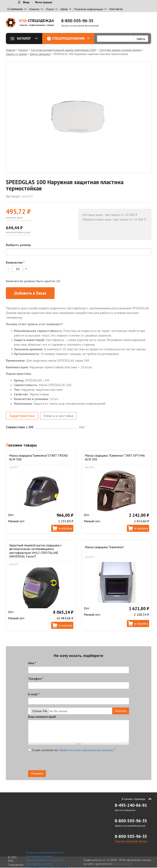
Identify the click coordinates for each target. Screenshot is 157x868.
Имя (32, 663)
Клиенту (34, 9)
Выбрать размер (18, 245)
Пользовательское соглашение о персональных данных (45, 862)
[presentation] (59, 762)
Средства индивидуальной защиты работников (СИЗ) (64, 50)
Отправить (37, 773)
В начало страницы (134, 799)
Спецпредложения (71, 38)
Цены (64, 9)
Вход (26, 2)
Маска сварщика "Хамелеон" (105, 547)
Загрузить (121, 711)
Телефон (36, 679)
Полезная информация (89, 9)
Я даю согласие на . (72, 750)
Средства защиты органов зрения (120, 50)
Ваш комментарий (42, 717)
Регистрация (44, 2)
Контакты (116, 9)
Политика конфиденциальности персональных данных (44, 854)
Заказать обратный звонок (131, 841)
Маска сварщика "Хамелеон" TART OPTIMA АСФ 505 (115, 457)
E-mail (34, 694)
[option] (79, 117)
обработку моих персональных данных (85, 750)
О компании (15, 9)
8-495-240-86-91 (131, 805)
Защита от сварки (16, 54)
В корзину (65, 528)
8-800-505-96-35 (77, 21)
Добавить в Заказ (30, 293)
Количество (15, 262)
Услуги (50, 9)
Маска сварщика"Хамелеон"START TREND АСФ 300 (38, 457)
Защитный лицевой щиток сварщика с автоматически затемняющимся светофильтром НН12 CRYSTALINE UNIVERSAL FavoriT (35, 551)
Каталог (25, 38)
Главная (11, 50)
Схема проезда (123, 864)
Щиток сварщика (40, 54)
